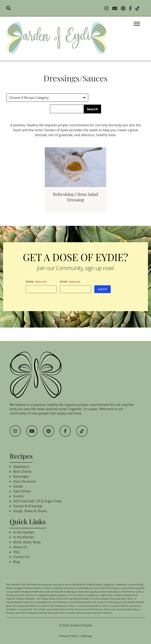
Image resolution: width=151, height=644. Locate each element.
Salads (18, 486)
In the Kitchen (24, 537)
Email (70, 281)
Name (36, 281)
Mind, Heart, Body (27, 542)
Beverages (21, 476)
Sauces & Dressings (28, 506)
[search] (10, 9)
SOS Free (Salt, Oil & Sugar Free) (37, 501)
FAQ (16, 552)
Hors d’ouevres (25, 481)
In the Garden (24, 532)
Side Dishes (22, 491)
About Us (20, 547)
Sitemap (86, 636)
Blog (16, 562)
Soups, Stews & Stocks (30, 511)
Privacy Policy (68, 636)
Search (92, 109)
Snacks (18, 496)
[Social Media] (108, 9)
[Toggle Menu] (137, 24)
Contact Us (21, 557)
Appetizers (21, 467)
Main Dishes (22, 472)
